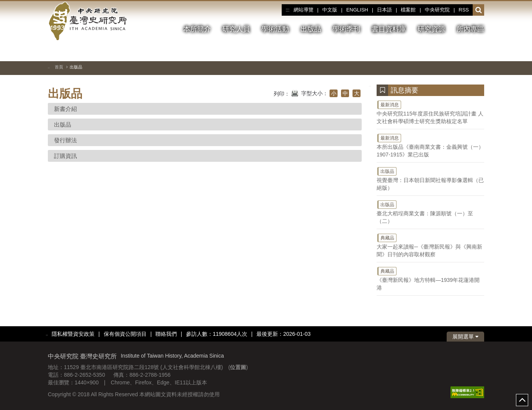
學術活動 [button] (275, 29)
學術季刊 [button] (346, 29)
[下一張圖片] (478, 51)
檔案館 (408, 10)
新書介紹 (65, 109)
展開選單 (465, 337)
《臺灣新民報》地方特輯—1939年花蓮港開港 (430, 278)
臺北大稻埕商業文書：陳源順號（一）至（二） (430, 212)
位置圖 (238, 367)
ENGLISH (357, 10)
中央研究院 (437, 10)
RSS (464, 10)
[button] (479, 10)
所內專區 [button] (470, 29)
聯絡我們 (166, 334)
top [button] (522, 400)
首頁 (59, 67)
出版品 (63, 124)
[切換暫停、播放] (451, 51)
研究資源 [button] (431, 29)
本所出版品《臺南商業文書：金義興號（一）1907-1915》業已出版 (430, 145)
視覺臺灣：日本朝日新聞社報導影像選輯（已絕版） (430, 179)
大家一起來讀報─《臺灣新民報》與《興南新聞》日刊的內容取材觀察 (430, 245)
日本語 (384, 10)
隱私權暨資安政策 (73, 334)
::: (287, 10)
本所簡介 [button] (197, 29)
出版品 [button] (311, 29)
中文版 (330, 10)
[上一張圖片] (465, 51)
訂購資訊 (65, 156)
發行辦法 (65, 140)
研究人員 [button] (236, 29)
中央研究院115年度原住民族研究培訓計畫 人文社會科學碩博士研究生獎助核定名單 (430, 112)
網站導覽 (304, 10)
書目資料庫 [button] (389, 29)
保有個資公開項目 (125, 334)
